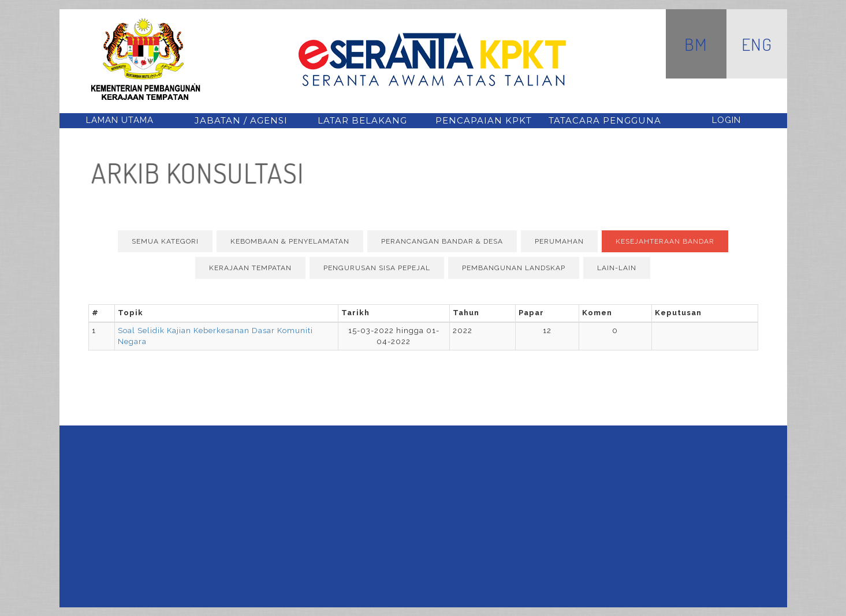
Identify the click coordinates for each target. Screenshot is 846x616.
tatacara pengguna (605, 120)
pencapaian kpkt (484, 120)
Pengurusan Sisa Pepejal (377, 268)
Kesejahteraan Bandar (665, 241)
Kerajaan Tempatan (250, 268)
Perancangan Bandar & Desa (442, 241)
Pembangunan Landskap (514, 268)
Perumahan (559, 241)
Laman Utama (120, 120)
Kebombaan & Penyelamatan (290, 241)
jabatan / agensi (241, 120)
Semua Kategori (165, 241)
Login (726, 120)
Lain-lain (617, 268)
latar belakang (362, 120)
